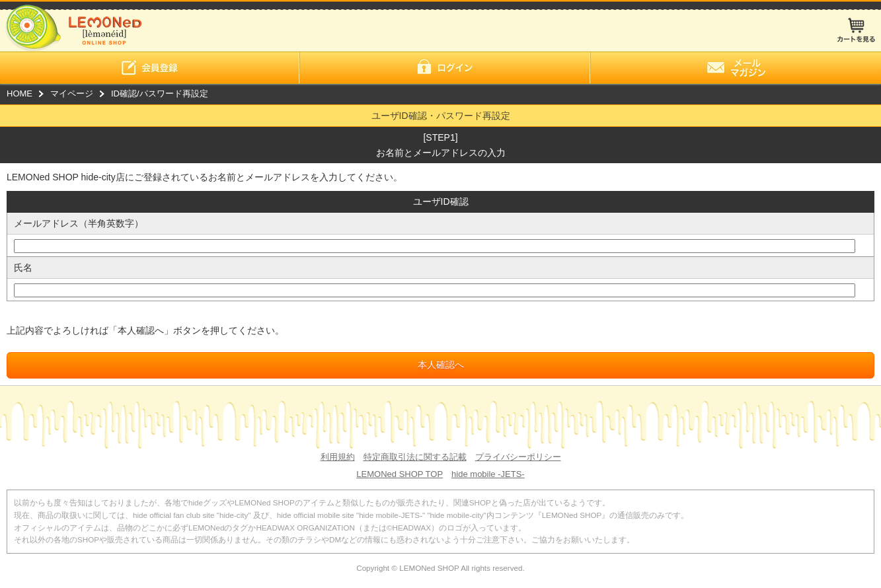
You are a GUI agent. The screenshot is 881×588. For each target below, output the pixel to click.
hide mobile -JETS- (488, 474)
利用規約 (338, 457)
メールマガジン (736, 68)
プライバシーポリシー (518, 457)
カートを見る (856, 30)
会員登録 (150, 68)
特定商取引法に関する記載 (415, 457)
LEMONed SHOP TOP (400, 474)
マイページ (72, 93)
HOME (19, 93)
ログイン (445, 68)
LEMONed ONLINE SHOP (71, 26)
